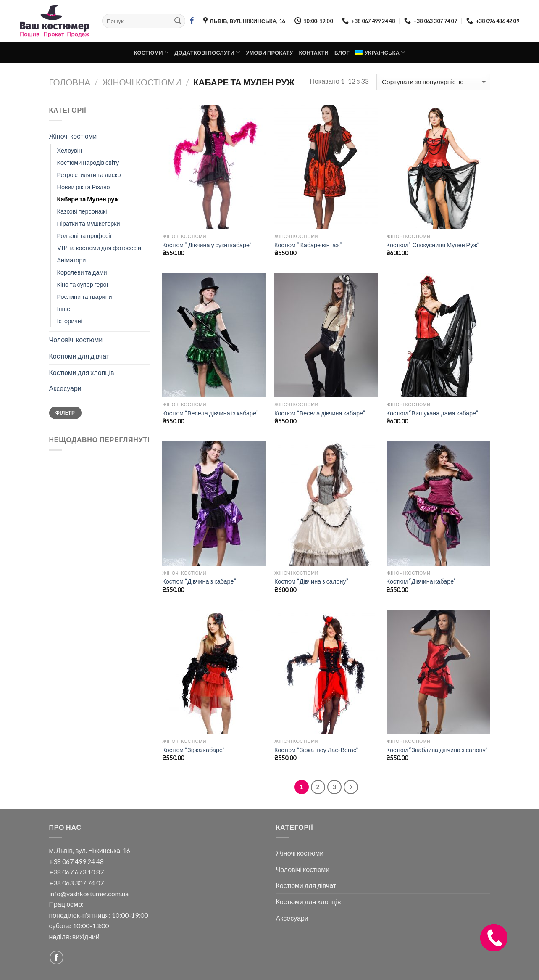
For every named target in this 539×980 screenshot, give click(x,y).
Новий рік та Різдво (84, 187)
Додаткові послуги (207, 52)
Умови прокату (269, 53)
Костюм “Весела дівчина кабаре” (320, 413)
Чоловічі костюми (76, 339)
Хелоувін (70, 150)
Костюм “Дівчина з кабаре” (199, 581)
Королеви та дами (82, 272)
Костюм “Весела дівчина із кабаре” (210, 413)
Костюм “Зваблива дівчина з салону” (437, 750)
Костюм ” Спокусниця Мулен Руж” (433, 245)
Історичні (70, 321)
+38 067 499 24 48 (76, 861)
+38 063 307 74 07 (76, 883)
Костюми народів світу (88, 162)
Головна (70, 82)
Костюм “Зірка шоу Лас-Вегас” (316, 750)
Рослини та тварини (85, 297)
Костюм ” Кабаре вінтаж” (308, 245)
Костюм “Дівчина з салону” (311, 581)
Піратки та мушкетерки (89, 223)
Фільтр (65, 413)
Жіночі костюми (142, 82)
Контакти (314, 53)
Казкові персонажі (82, 211)
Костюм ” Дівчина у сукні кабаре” (207, 245)
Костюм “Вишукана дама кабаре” (432, 413)
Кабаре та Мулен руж (88, 199)
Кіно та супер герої (83, 284)
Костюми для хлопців (82, 372)
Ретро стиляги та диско (89, 175)
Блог (342, 53)
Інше (64, 309)
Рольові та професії (84, 236)
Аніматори (72, 260)
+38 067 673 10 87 (76, 872)
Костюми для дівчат (79, 356)
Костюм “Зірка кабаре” (193, 750)
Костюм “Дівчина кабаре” (421, 581)
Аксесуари (65, 388)
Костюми (151, 52)
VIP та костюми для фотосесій (99, 248)
